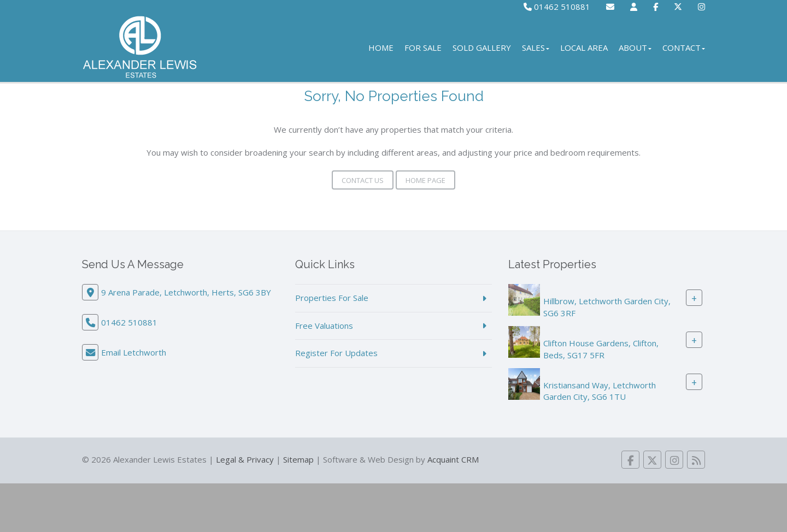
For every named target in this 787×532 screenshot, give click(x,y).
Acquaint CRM (453, 459)
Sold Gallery (482, 48)
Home (381, 48)
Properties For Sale (332, 298)
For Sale (423, 48)
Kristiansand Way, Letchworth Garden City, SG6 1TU (600, 391)
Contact (684, 48)
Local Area (584, 48)
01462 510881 (557, 7)
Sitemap (298, 459)
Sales (536, 48)
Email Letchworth (134, 352)
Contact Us (363, 180)
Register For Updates (336, 353)
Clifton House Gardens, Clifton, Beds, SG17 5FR (601, 349)
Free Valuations (324, 326)
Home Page (425, 180)
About (635, 48)
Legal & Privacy (245, 459)
